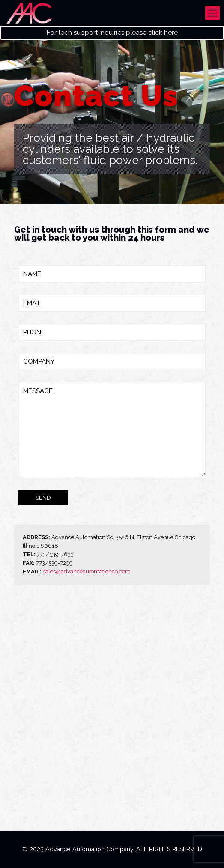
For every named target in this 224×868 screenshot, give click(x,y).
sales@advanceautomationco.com (87, 571)
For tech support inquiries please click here (112, 33)
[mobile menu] (212, 13)
